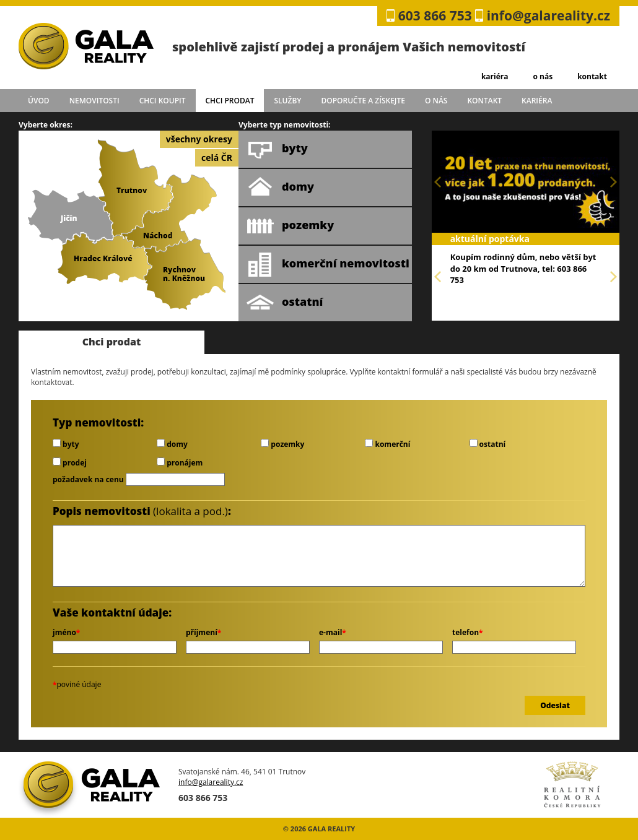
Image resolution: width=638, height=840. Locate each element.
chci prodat (229, 101)
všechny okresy (199, 139)
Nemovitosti (94, 101)
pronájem (180, 463)
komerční (387, 444)
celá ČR (217, 158)
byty (277, 149)
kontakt (592, 76)
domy (280, 188)
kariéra (495, 76)
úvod (39, 101)
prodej (70, 463)
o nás (543, 76)
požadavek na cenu (88, 479)
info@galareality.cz (548, 15)
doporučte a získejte (363, 101)
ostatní (285, 303)
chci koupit (163, 101)
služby (288, 101)
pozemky (290, 226)
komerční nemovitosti (328, 264)
